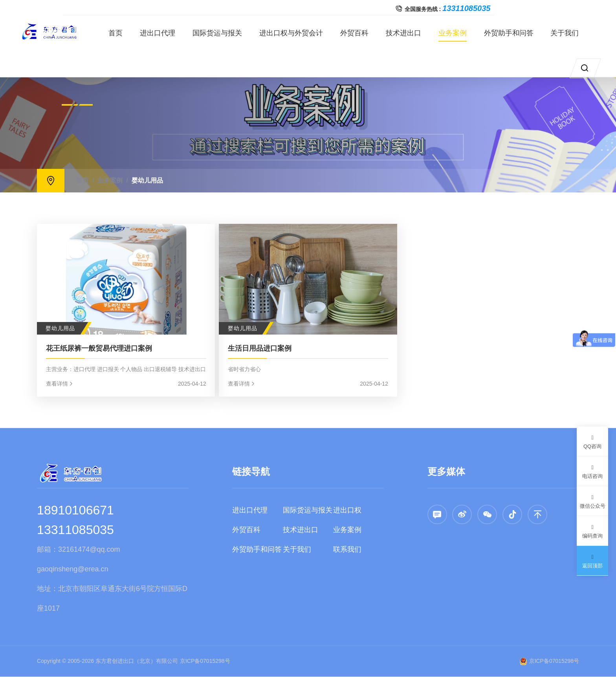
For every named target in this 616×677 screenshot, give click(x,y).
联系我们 (347, 550)
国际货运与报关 (222, 33)
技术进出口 (408, 33)
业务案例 (457, 33)
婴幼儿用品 (147, 180)
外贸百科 (359, 33)
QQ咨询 (592, 441)
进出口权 (347, 510)
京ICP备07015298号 (205, 661)
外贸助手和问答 (513, 33)
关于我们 (569, 33)
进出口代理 (162, 33)
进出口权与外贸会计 (296, 33)
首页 (120, 33)
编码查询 (592, 530)
